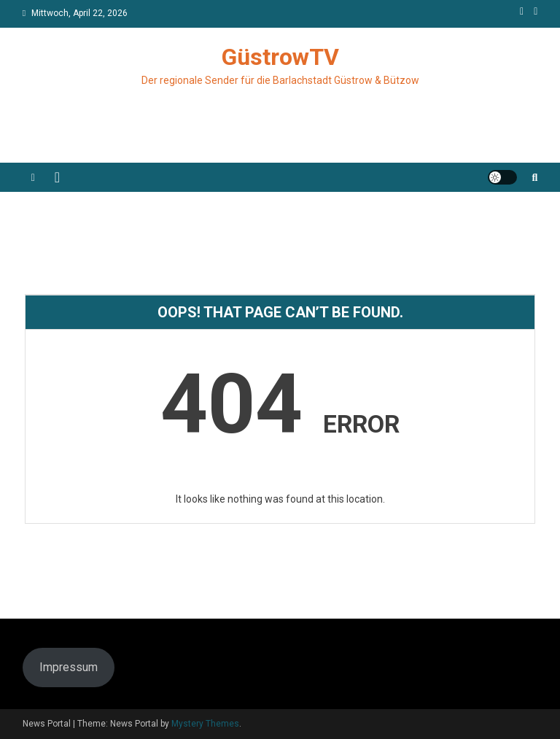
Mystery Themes (205, 724)
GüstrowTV (280, 57)
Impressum (69, 667)
